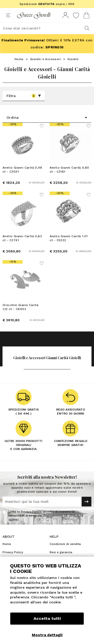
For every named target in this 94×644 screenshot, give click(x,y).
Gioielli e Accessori (45, 59)
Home (19, 59)
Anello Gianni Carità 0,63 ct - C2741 (22, 238)
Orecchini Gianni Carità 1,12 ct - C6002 (20, 307)
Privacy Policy (31, 512)
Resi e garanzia (61, 552)
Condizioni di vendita (65, 544)
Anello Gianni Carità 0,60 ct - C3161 (69, 170)
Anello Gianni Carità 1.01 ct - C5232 (69, 238)
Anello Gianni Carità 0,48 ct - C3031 (22, 170)
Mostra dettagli (47, 635)
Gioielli (73, 59)
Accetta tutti (47, 618)
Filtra (24, 96)
